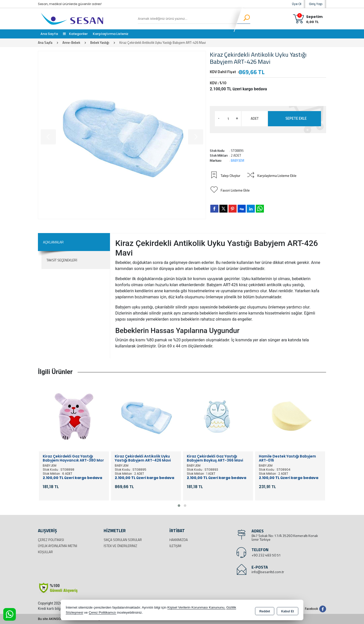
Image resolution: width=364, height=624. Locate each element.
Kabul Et (288, 610)
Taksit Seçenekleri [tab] (62, 260)
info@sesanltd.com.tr (268, 572)
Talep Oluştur (226, 176)
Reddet (265, 610)
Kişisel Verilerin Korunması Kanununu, (196, 607)
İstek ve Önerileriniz (120, 546)
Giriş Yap (316, 4)
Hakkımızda (179, 540)
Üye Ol (297, 4)
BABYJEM (237, 160)
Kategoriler (75, 34)
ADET (255, 118)
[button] (179, 506)
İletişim (175, 546)
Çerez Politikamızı (103, 612)
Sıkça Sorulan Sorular (123, 540)
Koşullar (45, 552)
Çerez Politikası (51, 540)
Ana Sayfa (49, 34)
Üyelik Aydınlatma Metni (58, 546)
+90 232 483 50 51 (266, 555)
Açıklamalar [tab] (53, 242)
